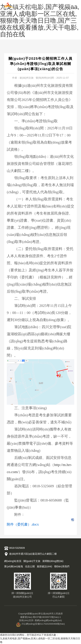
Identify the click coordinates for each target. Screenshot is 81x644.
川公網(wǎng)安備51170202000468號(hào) (40, 624)
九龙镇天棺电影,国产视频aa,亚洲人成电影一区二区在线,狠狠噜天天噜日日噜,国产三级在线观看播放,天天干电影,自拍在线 (40, 21)
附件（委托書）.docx (23, 524)
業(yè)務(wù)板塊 (13, 566)
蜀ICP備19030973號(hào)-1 (47, 617)
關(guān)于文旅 (32, 561)
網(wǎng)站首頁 (13, 561)
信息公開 (30, 566)
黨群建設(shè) (44, 566)
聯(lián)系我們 (62, 566)
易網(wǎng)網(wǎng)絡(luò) (48, 620)
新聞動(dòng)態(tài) (53, 561)
